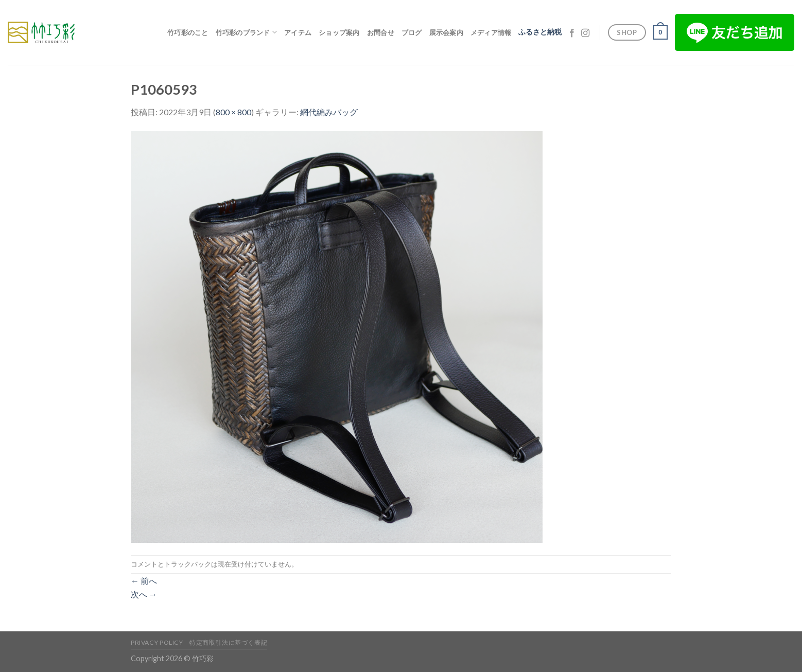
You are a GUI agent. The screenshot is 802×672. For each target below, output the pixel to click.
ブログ (412, 32)
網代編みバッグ (329, 112)
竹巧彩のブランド (247, 32)
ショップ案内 (339, 32)
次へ (144, 594)
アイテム (298, 32)
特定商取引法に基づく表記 (228, 642)
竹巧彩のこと (188, 32)
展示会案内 (446, 32)
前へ (144, 581)
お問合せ (381, 32)
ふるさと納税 (540, 32)
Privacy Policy (157, 642)
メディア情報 (491, 32)
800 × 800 (233, 112)
